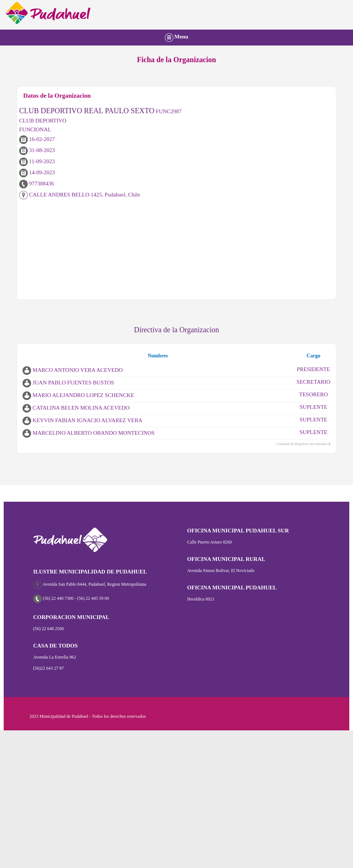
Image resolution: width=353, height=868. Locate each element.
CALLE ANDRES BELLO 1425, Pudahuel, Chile (80, 195)
